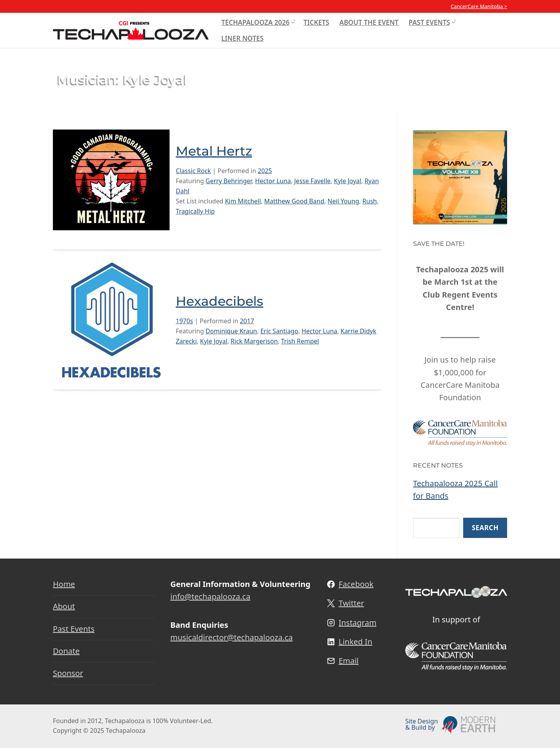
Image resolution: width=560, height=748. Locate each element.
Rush (370, 201)
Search (485, 528)
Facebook (356, 584)
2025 (265, 171)
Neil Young (343, 201)
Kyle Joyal (348, 181)
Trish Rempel (300, 341)
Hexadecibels (220, 301)
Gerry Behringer (229, 181)
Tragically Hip (195, 211)
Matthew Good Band (294, 201)
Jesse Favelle (312, 181)
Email (349, 661)
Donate (66, 651)
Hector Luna (273, 181)
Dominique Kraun (231, 331)
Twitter (352, 603)
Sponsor (68, 673)
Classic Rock (193, 171)
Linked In (356, 642)
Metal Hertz (215, 151)
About (64, 606)
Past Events (74, 629)
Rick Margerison (254, 341)
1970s (184, 321)
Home (64, 584)
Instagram (358, 623)
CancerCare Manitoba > (479, 6)
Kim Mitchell (243, 201)
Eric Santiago (279, 331)
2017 (247, 321)
